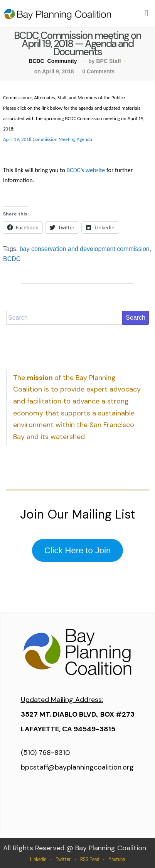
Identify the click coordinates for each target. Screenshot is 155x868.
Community (62, 61)
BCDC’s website (86, 170)
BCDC (36, 61)
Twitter (63, 859)
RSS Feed (90, 859)
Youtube (117, 859)
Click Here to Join (77, 550)
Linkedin (38, 859)
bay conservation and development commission (85, 249)
